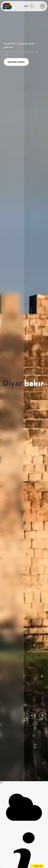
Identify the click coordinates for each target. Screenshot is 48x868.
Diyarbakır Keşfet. (16, 62)
